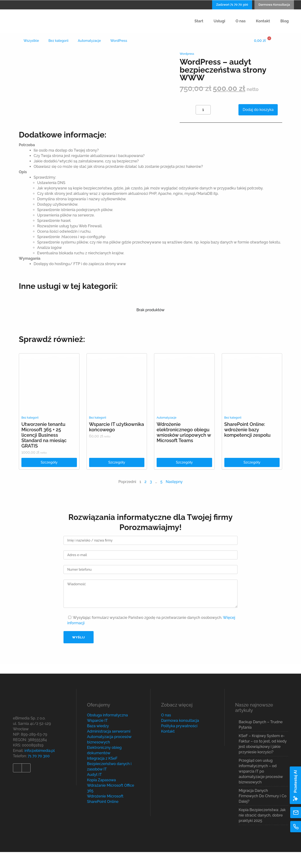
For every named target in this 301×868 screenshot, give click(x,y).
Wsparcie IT (97, 736)
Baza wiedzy (98, 742)
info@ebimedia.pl (40, 766)
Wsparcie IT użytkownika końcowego (117, 443)
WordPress (119, 41)
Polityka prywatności (179, 742)
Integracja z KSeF (102, 774)
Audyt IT (94, 791)
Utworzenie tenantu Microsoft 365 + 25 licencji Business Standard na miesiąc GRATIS (44, 451)
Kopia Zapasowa (101, 796)
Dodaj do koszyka (258, 110)
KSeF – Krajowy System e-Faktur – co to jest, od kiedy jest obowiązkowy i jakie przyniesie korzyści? (263, 760)
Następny (174, 498)
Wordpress (187, 54)
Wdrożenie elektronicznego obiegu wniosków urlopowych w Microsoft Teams (184, 448)
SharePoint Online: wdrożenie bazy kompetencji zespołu (248, 446)
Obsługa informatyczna (107, 731)
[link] (49, 399)
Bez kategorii (58, 41)
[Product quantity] (203, 110)
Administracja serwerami (109, 747)
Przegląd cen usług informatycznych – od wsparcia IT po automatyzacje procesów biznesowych (261, 787)
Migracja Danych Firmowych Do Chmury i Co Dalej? (263, 812)
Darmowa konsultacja (180, 736)
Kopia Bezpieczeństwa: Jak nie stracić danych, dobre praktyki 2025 (262, 831)
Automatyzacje (89, 41)
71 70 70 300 (39, 772)
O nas (166, 731)
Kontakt (168, 747)
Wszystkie (31, 41)
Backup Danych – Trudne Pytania (261, 741)
